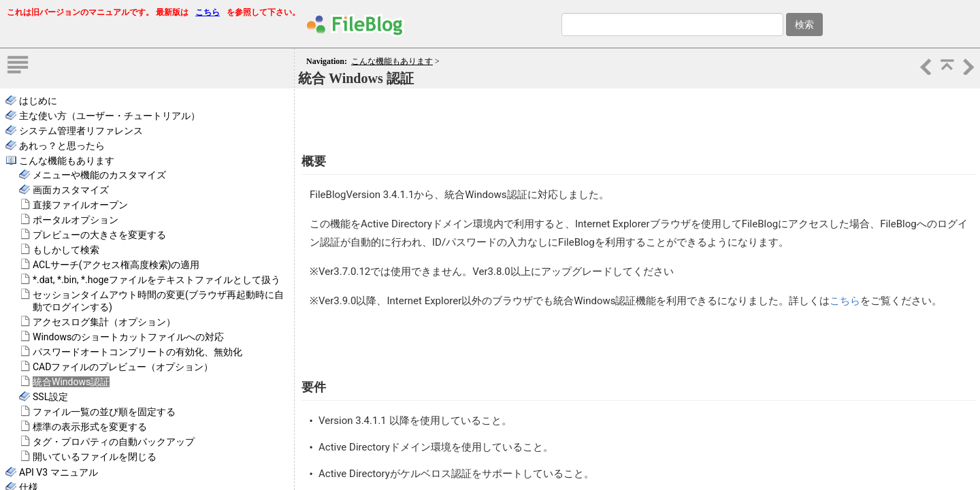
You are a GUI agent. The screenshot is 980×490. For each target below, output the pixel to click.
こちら (208, 12)
